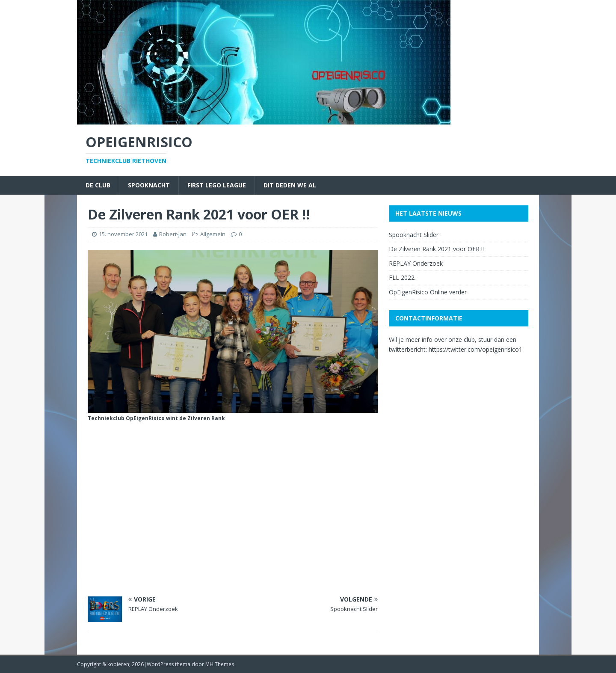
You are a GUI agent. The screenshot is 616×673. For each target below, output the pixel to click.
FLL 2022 (402, 277)
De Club (98, 185)
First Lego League (217, 185)
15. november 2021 (123, 234)
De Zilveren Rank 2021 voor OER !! (436, 249)
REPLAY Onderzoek (416, 263)
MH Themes (220, 664)
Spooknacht (149, 185)
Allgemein (213, 234)
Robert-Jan (173, 234)
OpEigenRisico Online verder (428, 292)
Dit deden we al (290, 185)
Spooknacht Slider (414, 235)
